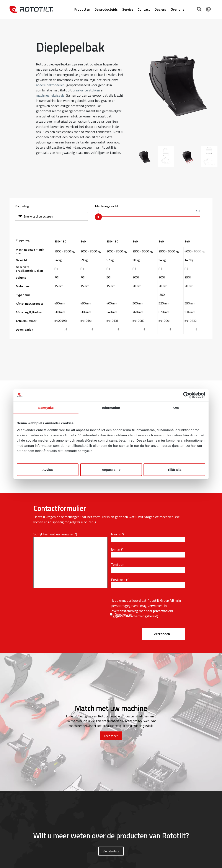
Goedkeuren (123, 614)
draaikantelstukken (86, 90)
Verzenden (162, 634)
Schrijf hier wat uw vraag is (53, 534)
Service (128, 9)
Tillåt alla (175, 469)
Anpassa (111, 469)
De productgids (106, 9)
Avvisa (48, 469)
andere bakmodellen (50, 85)
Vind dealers (111, 851)
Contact (144, 9)
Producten (82, 9)
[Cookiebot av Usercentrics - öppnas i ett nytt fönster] (186, 395)
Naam (115, 534)
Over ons (177, 9)
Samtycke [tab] (46, 408)
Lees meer (111, 736)
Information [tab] (111, 408)
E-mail (116, 549)
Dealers (160, 9)
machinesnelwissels (50, 95)
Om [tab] (176, 408)
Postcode (118, 580)
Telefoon (118, 564)
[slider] (98, 217)
